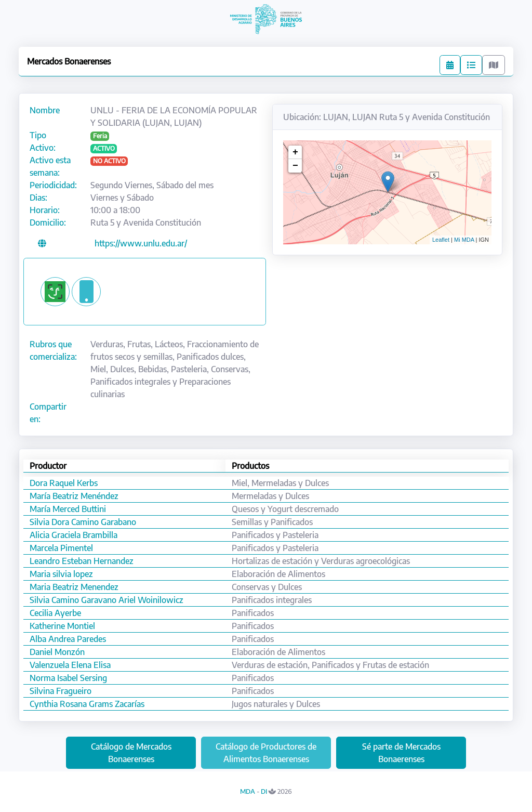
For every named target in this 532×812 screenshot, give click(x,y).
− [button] (295, 166)
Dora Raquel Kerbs (64, 483)
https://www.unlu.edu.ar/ (141, 243)
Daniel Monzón (57, 652)
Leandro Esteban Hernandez (82, 561)
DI (264, 791)
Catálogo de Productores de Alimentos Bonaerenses (266, 753)
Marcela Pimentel (61, 548)
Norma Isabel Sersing (68, 678)
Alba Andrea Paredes (68, 639)
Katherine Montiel (62, 626)
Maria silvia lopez (61, 574)
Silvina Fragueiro (61, 691)
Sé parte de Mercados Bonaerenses (401, 753)
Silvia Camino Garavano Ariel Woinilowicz (107, 600)
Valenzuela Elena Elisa (70, 665)
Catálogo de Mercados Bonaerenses (131, 753)
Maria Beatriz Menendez (74, 587)
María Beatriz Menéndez (74, 496)
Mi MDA (464, 240)
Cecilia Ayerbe (55, 613)
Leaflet (441, 240)
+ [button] (295, 152)
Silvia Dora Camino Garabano (83, 522)
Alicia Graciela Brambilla (74, 535)
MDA (248, 791)
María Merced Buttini (68, 509)
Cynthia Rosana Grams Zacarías (87, 704)
